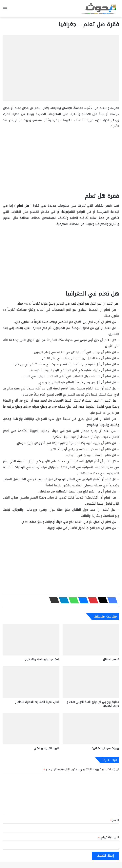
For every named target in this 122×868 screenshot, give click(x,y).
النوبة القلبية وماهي (47, 748)
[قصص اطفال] (91, 640)
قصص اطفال (111, 659)
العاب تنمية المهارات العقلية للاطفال (37, 702)
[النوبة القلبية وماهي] (31, 729)
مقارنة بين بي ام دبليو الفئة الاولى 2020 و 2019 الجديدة (93, 704)
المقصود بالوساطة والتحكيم (42, 659)
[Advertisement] (61, 162)
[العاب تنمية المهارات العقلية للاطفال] (31, 682)
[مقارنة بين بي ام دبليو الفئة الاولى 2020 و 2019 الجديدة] (91, 682)
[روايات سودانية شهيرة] (91, 729)
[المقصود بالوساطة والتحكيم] (31, 640)
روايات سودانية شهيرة (105, 748)
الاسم (115, 820)
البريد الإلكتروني (109, 837)
